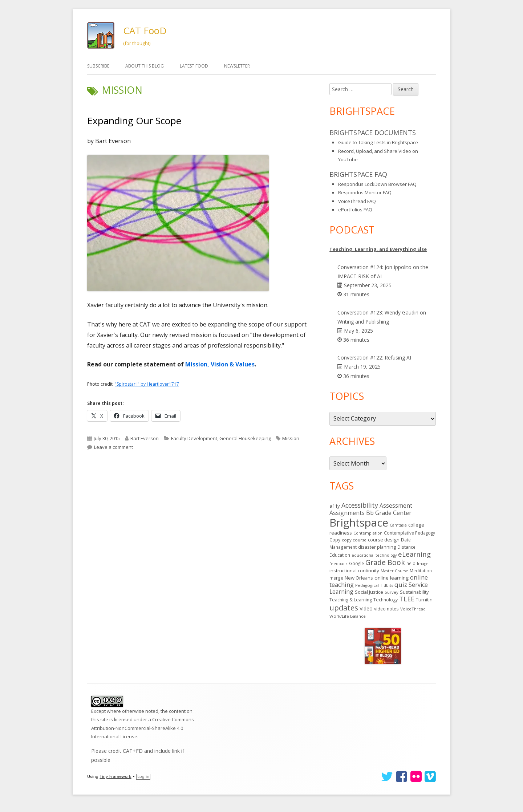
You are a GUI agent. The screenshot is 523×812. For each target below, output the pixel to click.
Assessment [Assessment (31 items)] (396, 506)
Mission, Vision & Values (220, 364)
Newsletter (237, 66)
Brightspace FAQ (358, 174)
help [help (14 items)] (411, 563)
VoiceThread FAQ (357, 201)
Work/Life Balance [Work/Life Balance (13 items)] (348, 616)
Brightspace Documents (373, 133)
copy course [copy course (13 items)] (354, 540)
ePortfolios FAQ (355, 210)
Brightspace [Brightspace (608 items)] (359, 523)
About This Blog (145, 66)
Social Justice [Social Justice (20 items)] (369, 592)
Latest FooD (194, 66)
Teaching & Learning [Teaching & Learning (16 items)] (351, 600)
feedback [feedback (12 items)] (338, 563)
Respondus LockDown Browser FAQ (377, 184)
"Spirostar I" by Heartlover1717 (147, 384)
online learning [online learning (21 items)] (392, 578)
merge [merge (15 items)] (336, 578)
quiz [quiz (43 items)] (401, 584)
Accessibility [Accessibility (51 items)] (360, 505)
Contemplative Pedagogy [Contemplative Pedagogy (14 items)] (410, 533)
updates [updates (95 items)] (344, 608)
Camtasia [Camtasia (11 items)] (398, 525)
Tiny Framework (115, 777)
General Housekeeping (245, 438)
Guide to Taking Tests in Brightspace (378, 142)
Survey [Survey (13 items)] (392, 592)
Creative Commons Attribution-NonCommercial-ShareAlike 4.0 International (143, 728)
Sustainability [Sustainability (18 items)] (414, 592)
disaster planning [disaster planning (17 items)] (377, 547)
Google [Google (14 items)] (356, 563)
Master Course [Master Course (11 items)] (394, 571)
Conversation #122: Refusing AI (374, 358)
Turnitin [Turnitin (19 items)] (424, 600)
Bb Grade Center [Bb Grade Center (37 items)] (389, 513)
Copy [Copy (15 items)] (335, 540)
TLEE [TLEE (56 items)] (407, 599)
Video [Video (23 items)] (366, 608)
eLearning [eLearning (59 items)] (414, 554)
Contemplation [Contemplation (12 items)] (368, 533)
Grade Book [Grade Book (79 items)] (385, 562)
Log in (143, 777)
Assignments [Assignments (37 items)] (347, 513)
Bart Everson (145, 438)
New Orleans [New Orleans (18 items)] (359, 578)
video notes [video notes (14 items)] (386, 609)
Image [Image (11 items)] (423, 564)
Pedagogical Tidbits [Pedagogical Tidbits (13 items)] (374, 585)
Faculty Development (194, 438)
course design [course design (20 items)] (384, 540)
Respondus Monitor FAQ (365, 192)
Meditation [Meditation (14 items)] (421, 571)
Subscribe (98, 66)
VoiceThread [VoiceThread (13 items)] (413, 609)
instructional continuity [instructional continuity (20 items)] (354, 571)
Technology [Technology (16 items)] (386, 600)
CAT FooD (145, 31)
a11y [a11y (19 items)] (335, 506)
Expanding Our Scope (134, 121)
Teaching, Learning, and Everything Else (378, 249)
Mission (291, 438)
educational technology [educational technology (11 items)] (374, 555)
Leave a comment (113, 447)
